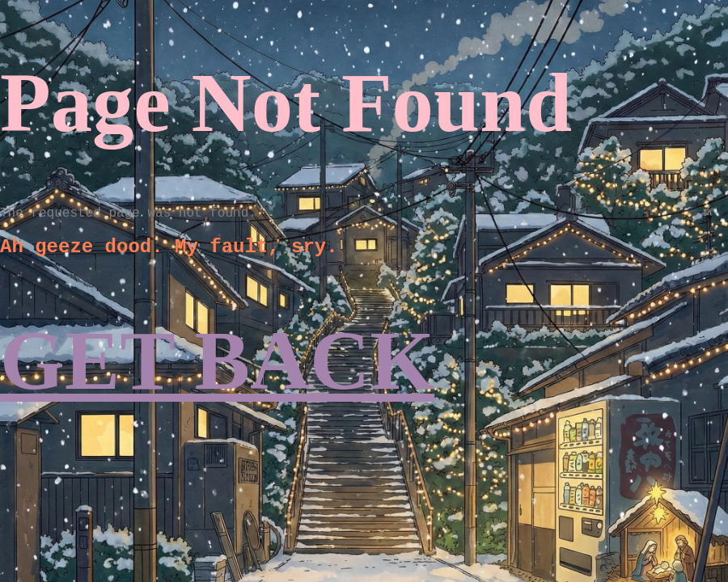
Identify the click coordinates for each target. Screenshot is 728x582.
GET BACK (217, 361)
